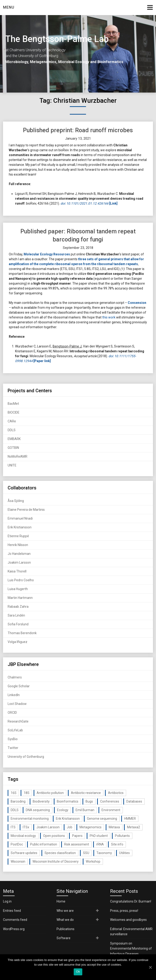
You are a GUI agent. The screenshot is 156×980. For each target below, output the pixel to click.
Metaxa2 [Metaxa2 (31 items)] (134, 827)
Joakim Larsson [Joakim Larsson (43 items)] (48, 827)
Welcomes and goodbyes (128, 920)
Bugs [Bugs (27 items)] (89, 801)
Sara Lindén (16, 615)
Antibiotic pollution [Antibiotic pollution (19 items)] (50, 793)
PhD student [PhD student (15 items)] (99, 836)
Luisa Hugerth (18, 589)
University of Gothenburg (26, 757)
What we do (65, 920)
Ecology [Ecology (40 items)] (63, 810)
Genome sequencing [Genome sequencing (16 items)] (102, 819)
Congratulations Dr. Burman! (131, 901)
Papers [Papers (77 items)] (77, 836)
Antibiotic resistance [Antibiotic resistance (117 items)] (86, 793)
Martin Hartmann (20, 598)
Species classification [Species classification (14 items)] (60, 853)
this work (109, 317)
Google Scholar (19, 686)
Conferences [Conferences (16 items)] (110, 801)
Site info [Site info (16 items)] (117, 844)
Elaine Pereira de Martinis (26, 510)
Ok (78, 972)
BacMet (13, 404)
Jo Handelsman (19, 554)
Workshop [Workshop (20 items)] (93, 861)
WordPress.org (14, 929)
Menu (9, 7)
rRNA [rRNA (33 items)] (100, 844)
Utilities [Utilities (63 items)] (124, 853)
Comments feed (15, 920)
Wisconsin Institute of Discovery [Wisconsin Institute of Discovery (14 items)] (56, 861)
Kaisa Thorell (17, 571)
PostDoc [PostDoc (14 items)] (17, 844)
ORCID (12, 713)
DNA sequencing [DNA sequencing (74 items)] (38, 810)
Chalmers (15, 677)
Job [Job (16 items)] (70, 827)
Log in (7, 901)
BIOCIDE (14, 412)
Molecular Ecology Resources (47, 254)
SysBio (13, 739)
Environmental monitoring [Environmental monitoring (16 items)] (30, 819)
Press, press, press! (124, 911)
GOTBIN (13, 448)
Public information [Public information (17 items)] (44, 844)
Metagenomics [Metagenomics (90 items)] (91, 827)
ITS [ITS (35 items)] (13, 827)
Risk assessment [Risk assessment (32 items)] (77, 844)
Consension (137, 303)
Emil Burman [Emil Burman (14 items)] (85, 810)
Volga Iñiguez (18, 642)
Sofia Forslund (18, 624)
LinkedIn (14, 695)
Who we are (65, 911)
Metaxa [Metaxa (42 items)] (114, 827)
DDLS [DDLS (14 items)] (15, 810)
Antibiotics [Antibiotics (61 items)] (116, 793)
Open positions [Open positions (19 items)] (54, 836)
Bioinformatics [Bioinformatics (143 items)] (68, 801)
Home (61, 901)
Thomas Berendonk (22, 633)
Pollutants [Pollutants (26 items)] (122, 836)
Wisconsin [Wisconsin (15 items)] (18, 861)
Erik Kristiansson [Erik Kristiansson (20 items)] (68, 819)
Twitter (13, 748)
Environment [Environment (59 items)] (111, 810)
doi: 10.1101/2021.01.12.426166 (84, 203)
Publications (65, 929)
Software (64, 938)
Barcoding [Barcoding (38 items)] (18, 801)
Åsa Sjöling (16, 501)
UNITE (12, 465)
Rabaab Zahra (18, 607)
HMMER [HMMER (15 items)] (130, 819)
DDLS (12, 430)
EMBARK (14, 439)
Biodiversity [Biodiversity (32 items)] (41, 801)
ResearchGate (18, 721)
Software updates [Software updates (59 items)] (24, 853)
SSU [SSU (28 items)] (86, 853)
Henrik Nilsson (18, 545)
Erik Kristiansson (20, 527)
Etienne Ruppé (18, 536)
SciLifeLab (15, 730)
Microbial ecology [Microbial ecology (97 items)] (23, 836)
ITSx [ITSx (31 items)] (26, 827)
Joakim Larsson (19, 562)
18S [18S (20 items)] (27, 793)
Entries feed (12, 911)
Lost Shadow (17, 704)
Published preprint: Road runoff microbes (78, 130)
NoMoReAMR (18, 456)
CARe (12, 421)
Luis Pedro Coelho (21, 580)
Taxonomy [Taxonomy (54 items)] (104, 853)
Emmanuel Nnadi (20, 518)
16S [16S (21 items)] (14, 793)
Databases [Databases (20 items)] (134, 801)
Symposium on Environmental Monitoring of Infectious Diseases (131, 949)
